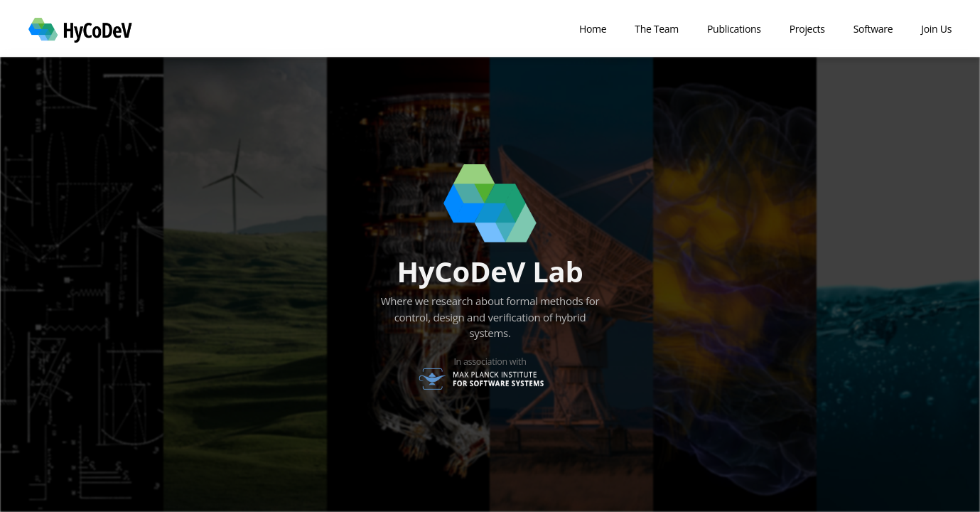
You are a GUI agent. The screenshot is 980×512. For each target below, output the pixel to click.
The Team (657, 29)
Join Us (936, 29)
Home (593, 29)
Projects (807, 29)
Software (873, 29)
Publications (734, 29)
